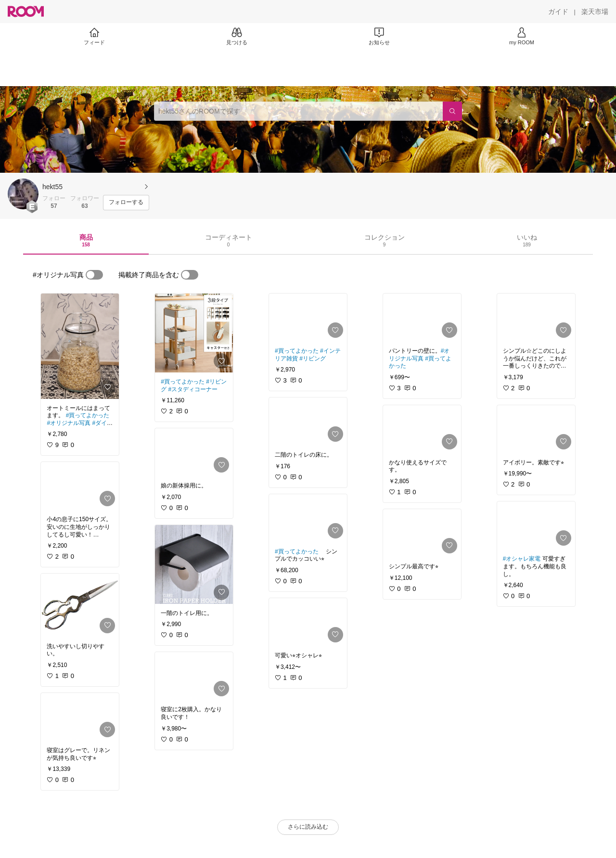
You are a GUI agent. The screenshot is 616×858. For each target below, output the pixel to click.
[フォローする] (126, 203)
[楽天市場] (595, 12)
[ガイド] (558, 12)
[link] (80, 346)
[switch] (94, 275)
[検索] (452, 111)
